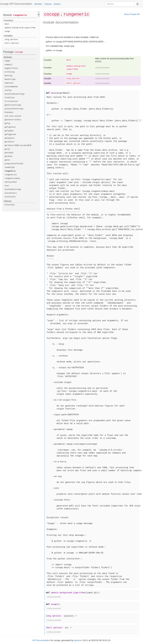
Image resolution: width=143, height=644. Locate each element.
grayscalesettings (14, 109)
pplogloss (10, 138)
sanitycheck (11, 182)
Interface (10, 205)
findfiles (10, 98)
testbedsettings (13, 189)
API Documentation (21, 4)
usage (7, 31)
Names (57, 4)
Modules (38, 4)
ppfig (7, 123)
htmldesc (9, 112)
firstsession (11, 101)
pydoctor (78, 640)
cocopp (19, 52)
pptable (8, 156)
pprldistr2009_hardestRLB (18, 146)
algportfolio (11, 68)
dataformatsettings (15, 94)
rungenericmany (12, 178)
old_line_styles (13, 116)
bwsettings (10, 79)
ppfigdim (9, 131)
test (7, 186)
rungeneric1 (11, 175)
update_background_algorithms (20, 28)
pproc (7, 149)
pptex (7, 160)
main (7, 24)
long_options (11, 40)
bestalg (8, 76)
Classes (48, 4)
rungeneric (20, 15)
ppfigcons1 (10, 127)
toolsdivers (11, 193)
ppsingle (9, 153)
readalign (10, 167)
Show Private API (132, 14)
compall (8, 65)
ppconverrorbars (13, 120)
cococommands (11, 87)
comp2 (7, 61)
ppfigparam (10, 135)
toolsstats (10, 197)
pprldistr (10, 142)
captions (9, 83)
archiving (10, 72)
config (8, 90)
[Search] (120, 4)
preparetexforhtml (14, 164)
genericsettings (13, 105)
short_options (12, 43)
